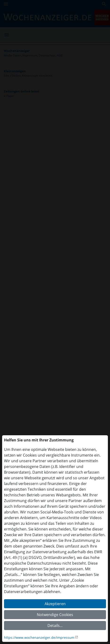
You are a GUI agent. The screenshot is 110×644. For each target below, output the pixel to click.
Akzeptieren (55, 604)
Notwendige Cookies (55, 615)
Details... (55, 626)
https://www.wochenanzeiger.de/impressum (39, 637)
